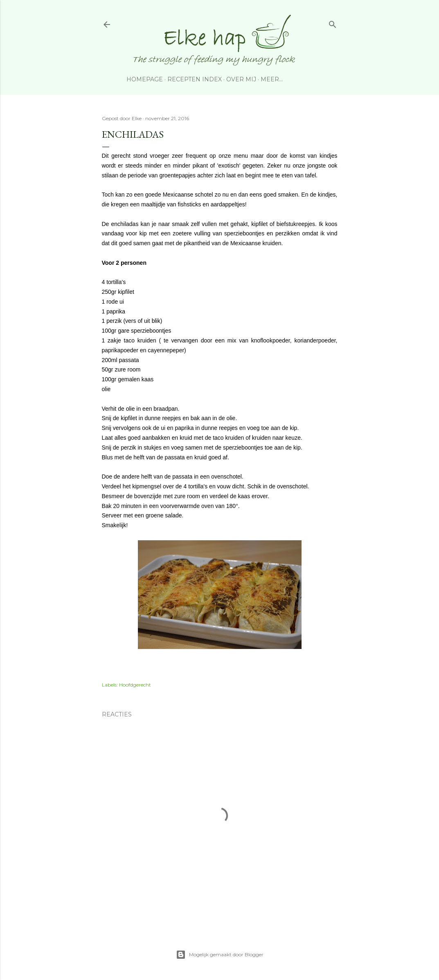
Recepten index (195, 79)
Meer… (272, 79)
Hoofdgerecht (135, 685)
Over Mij (241, 79)
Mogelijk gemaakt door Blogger (220, 955)
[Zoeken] (333, 23)
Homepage (145, 79)
